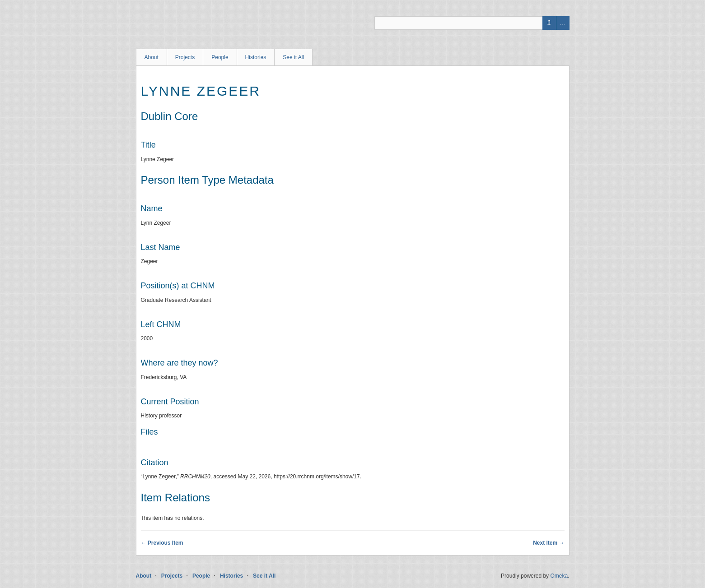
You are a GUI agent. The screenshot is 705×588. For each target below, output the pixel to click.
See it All (293, 57)
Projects (185, 57)
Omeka (559, 576)
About (152, 57)
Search (549, 23)
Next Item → (549, 543)
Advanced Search (563, 23)
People (220, 57)
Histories (256, 57)
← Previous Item (162, 543)
